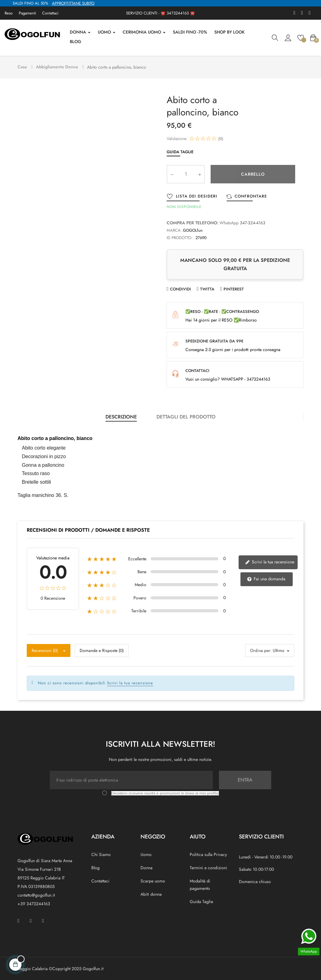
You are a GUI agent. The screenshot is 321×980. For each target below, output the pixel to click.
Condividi (180, 288)
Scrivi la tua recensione (270, 560)
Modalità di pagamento (200, 883)
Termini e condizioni (208, 866)
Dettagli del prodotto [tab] (186, 415)
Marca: (174, 229)
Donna (147, 866)
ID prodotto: (180, 236)
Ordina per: (261, 649)
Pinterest (234, 288)
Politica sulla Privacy (208, 853)
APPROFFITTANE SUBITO (73, 3)
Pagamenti (27, 13)
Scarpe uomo (153, 879)
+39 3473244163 (34, 902)
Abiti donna (151, 893)
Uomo (146, 853)
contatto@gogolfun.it (36, 894)
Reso (9, 13)
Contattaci (50, 13)
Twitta (207, 288)
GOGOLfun (193, 229)
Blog (95, 866)
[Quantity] (186, 173)
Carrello (253, 173)
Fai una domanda (266, 577)
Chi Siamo (101, 853)
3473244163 (178, 13)
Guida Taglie (180, 151)
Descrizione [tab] (121, 415)
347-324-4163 (253, 222)
